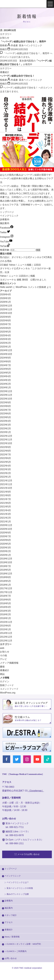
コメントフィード (9, 689)
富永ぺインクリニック (12, 4)
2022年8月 (6, 451)
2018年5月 (6, 581)
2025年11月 (6, 309)
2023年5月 (6, 417)
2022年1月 (6, 477)
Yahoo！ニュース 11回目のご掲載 (17, 276)
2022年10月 (6, 443)
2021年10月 (6, 488)
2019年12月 (6, 559)
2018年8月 (6, 577)
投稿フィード (7, 685)
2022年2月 (6, 473)
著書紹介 (5, 72)
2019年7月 (6, 566)
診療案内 (5, 219)
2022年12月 (6, 436)
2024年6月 (6, 369)
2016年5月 (6, 603)
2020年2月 (6, 551)
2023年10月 (6, 399)
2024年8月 (6, 361)
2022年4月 (6, 466)
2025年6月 (6, 328)
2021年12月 (6, 481)
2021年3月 (6, 514)
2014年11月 (6, 633)
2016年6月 (6, 600)
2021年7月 (6, 499)
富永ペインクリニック (31, 45)
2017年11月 (6, 592)
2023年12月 (6, 391)
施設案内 (5, 223)
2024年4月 (6, 376)
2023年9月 (6, 402)
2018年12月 (6, 574)
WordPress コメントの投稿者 (31, 287)
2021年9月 (6, 492)
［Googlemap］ (36, 791)
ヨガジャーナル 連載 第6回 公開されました (23, 280)
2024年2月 (6, 384)
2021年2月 (6, 518)
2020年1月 (6, 555)
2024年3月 (6, 380)
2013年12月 (6, 637)
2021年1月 (6, 522)
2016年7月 (6, 596)
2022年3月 (6, 469)
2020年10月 (6, 529)
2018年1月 (6, 585)
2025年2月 (6, 343)
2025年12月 (6, 306)
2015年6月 (6, 626)
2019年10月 (6, 562)
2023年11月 (6, 395)
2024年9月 (6, 358)
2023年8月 (6, 406)
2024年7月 (6, 365)
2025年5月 (6, 332)
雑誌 (2, 674)
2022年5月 (6, 462)
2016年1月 (6, 618)
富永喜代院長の (28, 61)
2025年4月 (6, 335)
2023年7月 (6, 410)
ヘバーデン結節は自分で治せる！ (17, 76)
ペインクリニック (9, 216)
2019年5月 (6, 570)
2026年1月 (6, 302)
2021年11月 (6, 484)
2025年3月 (6, 339)
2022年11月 (6, 440)
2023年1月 (6, 432)
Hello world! (6, 287)
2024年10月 (6, 354)
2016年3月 (6, 611)
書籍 (2, 667)
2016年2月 (6, 614)
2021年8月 (6, 495)
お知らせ (5, 38)
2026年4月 (6, 294)
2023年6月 (6, 414)
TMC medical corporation (31, 968)
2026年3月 (6, 298)
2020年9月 (6, 533)
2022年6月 (6, 458)
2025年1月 (6, 347)
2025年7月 (6, 324)
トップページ (7, 212)
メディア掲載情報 (9, 663)
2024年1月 (6, 388)
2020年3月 (6, 548)
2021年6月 (6, 503)
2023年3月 (6, 425)
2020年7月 (6, 536)
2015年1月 (6, 629)
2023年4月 (6, 421)
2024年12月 (6, 350)
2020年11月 (6, 525)
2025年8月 (6, 320)
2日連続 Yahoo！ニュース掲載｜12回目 (20, 265)
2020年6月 (6, 540)
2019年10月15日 (19, 49)
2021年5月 (6, 507)
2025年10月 (6, 313)
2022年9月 (6, 447)
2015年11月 (6, 622)
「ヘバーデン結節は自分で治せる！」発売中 (23, 42)
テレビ (3, 659)
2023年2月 (6, 429)
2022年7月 (6, 455)
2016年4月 (6, 607)
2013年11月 (6, 641)
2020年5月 (6, 544)
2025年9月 (6, 317)
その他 (3, 655)
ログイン (5, 681)
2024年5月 (6, 373)
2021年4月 (6, 510)
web (2, 648)
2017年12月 (6, 588)
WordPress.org (8, 693)
